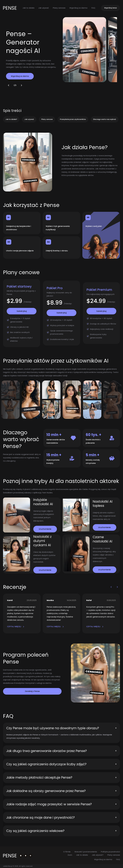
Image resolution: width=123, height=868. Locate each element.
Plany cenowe (59, 8)
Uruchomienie (45, 529)
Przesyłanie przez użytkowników (73, 119)
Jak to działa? (11, 119)
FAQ (93, 8)
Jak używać (44, 8)
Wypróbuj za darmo (78, 8)
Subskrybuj (22, 311)
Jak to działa (28, 8)
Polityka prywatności (110, 852)
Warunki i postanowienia (86, 852)
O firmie (67, 852)
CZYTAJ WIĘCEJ (16, 626)
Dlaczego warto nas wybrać (105, 119)
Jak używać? (98, 855)
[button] (9, 85)
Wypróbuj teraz (111, 8)
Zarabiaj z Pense (32, 691)
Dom (70, 855)
